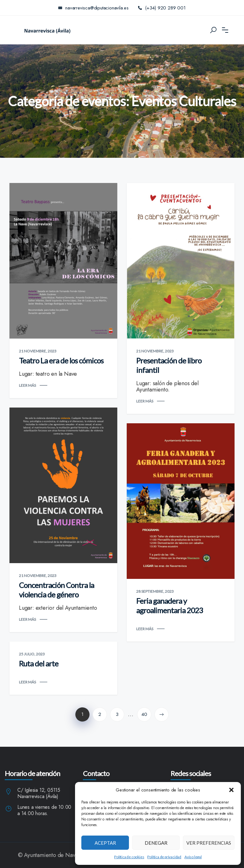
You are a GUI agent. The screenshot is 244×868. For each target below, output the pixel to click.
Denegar (156, 843)
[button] (231, 790)
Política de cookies (129, 857)
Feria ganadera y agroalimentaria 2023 (170, 605)
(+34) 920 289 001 (162, 8)
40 (144, 714)
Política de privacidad (164, 857)
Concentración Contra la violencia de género (56, 590)
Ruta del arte (39, 663)
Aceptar (105, 843)
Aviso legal (193, 857)
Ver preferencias (209, 843)
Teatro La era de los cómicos (61, 360)
